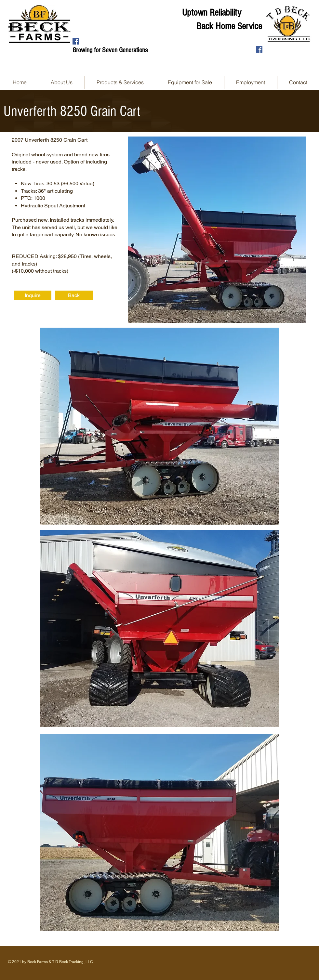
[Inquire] (33, 295)
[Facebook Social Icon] (76, 41)
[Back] (74, 295)
